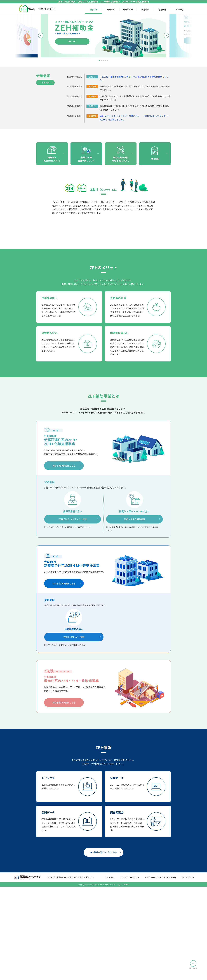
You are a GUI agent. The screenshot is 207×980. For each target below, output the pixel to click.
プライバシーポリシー (130, 973)
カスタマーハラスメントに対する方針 (160, 973)
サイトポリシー (188, 973)
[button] (99, 61)
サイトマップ (110, 973)
